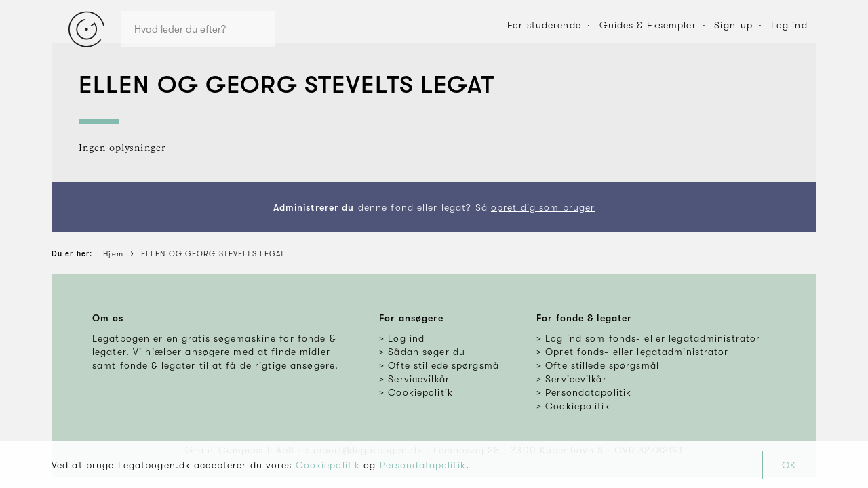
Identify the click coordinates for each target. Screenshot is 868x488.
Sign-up (733, 25)
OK (789, 465)
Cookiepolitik (328, 465)
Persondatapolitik (423, 465)
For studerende (544, 25)
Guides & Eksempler (648, 25)
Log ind (789, 25)
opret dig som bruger (543, 207)
